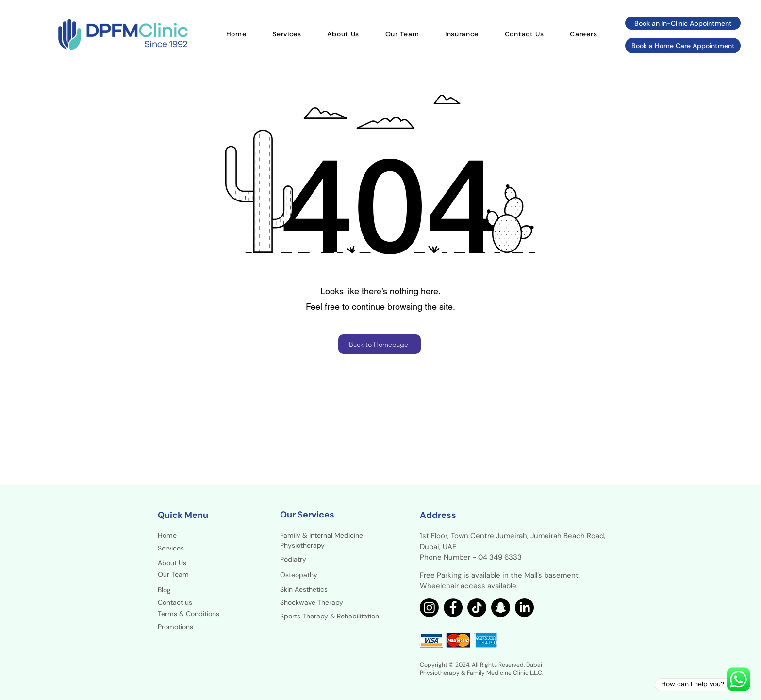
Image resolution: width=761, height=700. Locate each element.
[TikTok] (477, 608)
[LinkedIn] (524, 608)
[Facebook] (453, 608)
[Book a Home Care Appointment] (683, 46)
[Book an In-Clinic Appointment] (683, 23)
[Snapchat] (501, 608)
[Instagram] (429, 608)
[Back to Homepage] (380, 344)
